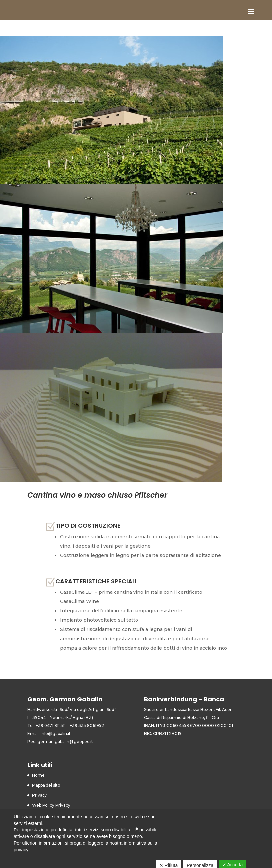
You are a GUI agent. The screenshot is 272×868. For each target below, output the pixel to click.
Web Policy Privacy (51, 805)
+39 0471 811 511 (51, 725)
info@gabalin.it (56, 733)
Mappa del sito (46, 785)
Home (38, 775)
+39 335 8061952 (87, 725)
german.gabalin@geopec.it (65, 741)
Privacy (39, 795)
